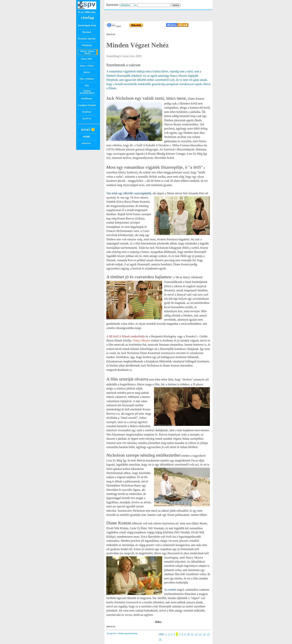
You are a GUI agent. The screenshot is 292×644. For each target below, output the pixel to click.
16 (160, 639)
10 (188, 634)
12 (196, 634)
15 (208, 634)
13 (200, 634)
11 (192, 634)
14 (204, 634)
